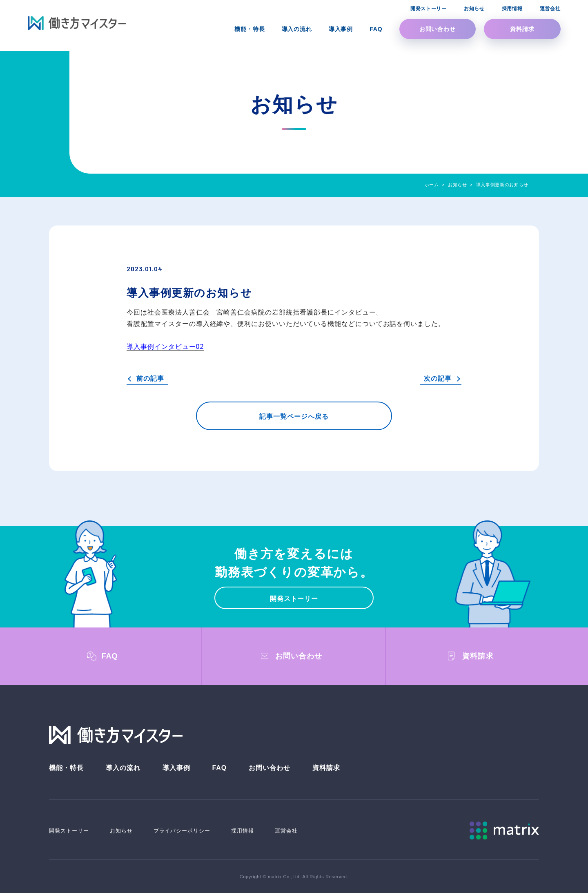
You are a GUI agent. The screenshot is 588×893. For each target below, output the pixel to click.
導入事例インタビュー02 (165, 347)
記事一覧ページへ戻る (294, 416)
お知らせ (121, 831)
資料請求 (522, 29)
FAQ (219, 768)
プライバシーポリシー (182, 831)
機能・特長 (66, 768)
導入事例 (176, 768)
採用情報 (243, 831)
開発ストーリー (294, 599)
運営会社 (286, 831)
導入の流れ (123, 768)
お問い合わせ (438, 29)
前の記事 (150, 378)
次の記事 (438, 378)
